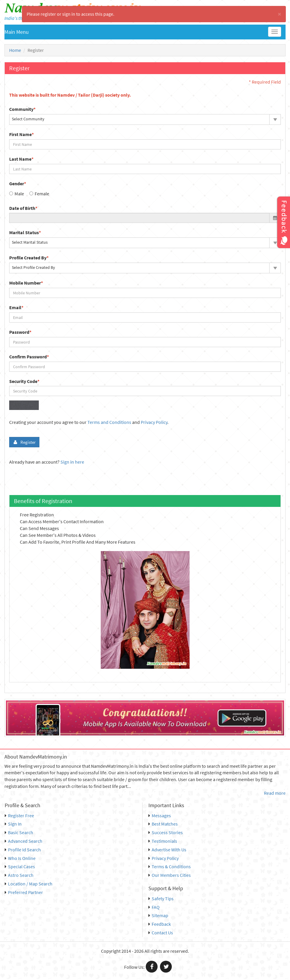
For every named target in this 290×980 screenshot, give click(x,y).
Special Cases (20, 866)
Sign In (13, 824)
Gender (18, 183)
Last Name (21, 159)
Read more (275, 793)
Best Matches (163, 824)
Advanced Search (24, 841)
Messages (160, 815)
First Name (21, 134)
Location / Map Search (29, 884)
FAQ (154, 907)
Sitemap (158, 915)
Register (24, 442)
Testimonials (163, 841)
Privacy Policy (154, 422)
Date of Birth (23, 208)
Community (22, 109)
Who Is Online (20, 858)
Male (19, 194)
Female (42, 194)
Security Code (24, 381)
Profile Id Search (23, 850)
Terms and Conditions (109, 422)
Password (20, 332)
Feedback (160, 924)
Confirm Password (29, 357)
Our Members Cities (170, 875)
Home (15, 50)
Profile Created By (29, 258)
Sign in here (72, 462)
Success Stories (166, 832)
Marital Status (25, 232)
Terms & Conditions (170, 866)
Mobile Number (26, 283)
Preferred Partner (24, 892)
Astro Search (19, 875)
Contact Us (161, 933)
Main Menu (17, 32)
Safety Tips (161, 898)
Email (16, 307)
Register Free (19, 815)
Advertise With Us (167, 850)
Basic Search (19, 832)
